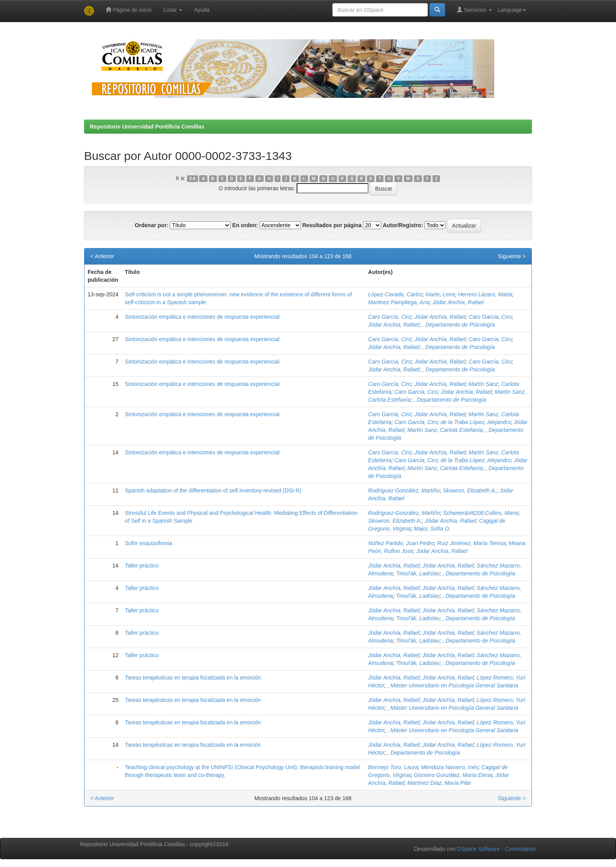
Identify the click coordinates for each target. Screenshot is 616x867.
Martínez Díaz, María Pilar (439, 783)
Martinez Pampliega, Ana (399, 302)
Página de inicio (129, 10)
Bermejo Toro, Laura (393, 767)
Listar (173, 10)
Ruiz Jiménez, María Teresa (471, 543)
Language (512, 10)
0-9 (192, 178)
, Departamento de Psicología (458, 325)
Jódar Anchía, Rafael (458, 302)
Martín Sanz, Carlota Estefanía (445, 430)
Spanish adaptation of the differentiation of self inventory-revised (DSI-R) (213, 490)
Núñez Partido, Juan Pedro (401, 543)
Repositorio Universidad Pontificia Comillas (147, 127)
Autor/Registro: (403, 225)
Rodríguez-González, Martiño (404, 513)
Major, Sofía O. (432, 529)
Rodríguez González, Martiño (404, 490)
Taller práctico (142, 566)
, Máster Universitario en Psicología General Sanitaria (453, 685)
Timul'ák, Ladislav (418, 573)
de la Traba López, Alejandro (476, 422)
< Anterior (102, 256)
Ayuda (202, 10)
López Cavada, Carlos (395, 294)
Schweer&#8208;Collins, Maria (481, 513)
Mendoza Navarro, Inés (450, 767)
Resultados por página (332, 225)
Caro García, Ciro (390, 317)
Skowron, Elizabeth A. (469, 490)
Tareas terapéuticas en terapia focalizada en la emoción (193, 678)
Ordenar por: (152, 225)
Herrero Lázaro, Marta (485, 294)
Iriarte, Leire (440, 294)
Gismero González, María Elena (453, 775)
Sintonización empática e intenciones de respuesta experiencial (202, 317)
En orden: (245, 225)
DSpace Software (478, 849)
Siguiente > (512, 256)
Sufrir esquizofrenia (149, 543)
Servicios (474, 10)
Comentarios (520, 849)
